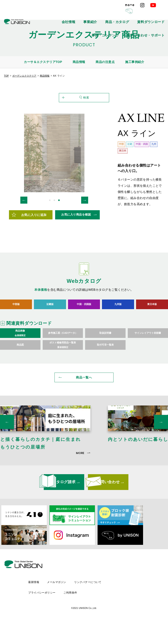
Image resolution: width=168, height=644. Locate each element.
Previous (24, 222)
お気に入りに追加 (34, 237)
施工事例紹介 (135, 62)
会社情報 (66, 13)
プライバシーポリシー (77, 614)
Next (85, 222)
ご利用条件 (107, 614)
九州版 (118, 327)
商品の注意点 (105, 62)
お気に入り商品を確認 (76, 237)
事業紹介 (83, 13)
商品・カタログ (103, 13)
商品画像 (20, 356)
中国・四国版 (84, 327)
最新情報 (69, 606)
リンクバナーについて (125, 606)
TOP (6, 76)
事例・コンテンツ (155, 13)
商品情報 (79, 62)
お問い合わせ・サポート (152, 23)
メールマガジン (93, 606)
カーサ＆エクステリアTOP (43, 62)
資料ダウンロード (129, 13)
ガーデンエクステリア (24, 76)
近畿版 (50, 327)
